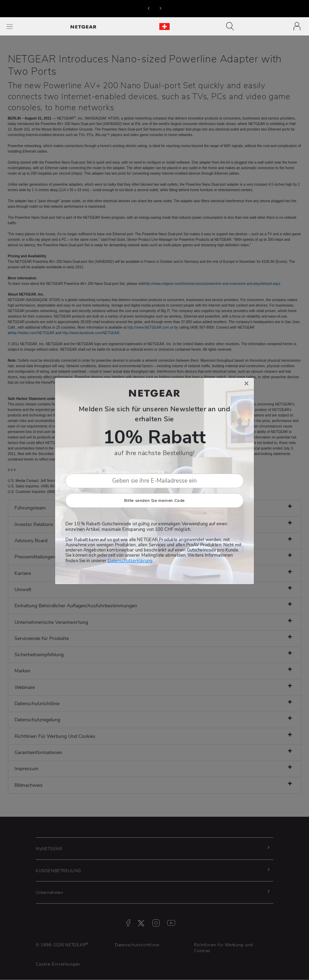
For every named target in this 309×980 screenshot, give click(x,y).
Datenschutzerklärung (130, 561)
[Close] (246, 384)
